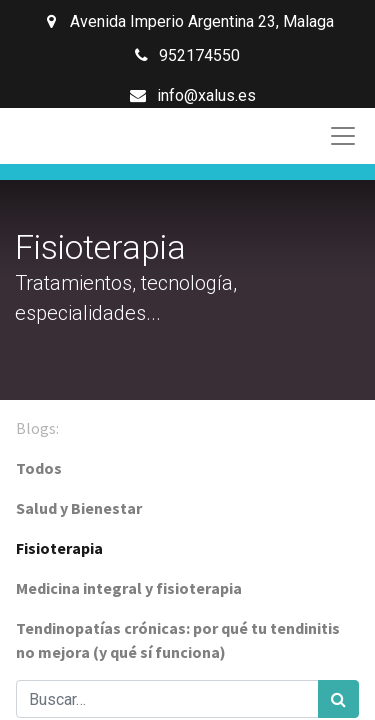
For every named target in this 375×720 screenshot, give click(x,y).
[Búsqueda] (338, 699)
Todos (39, 468)
